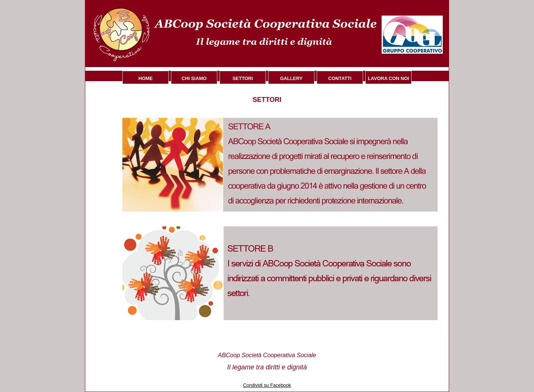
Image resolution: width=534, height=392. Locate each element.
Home (145, 78)
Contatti (340, 78)
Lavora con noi (388, 78)
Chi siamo (194, 78)
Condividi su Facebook (267, 385)
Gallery (291, 78)
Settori (243, 78)
